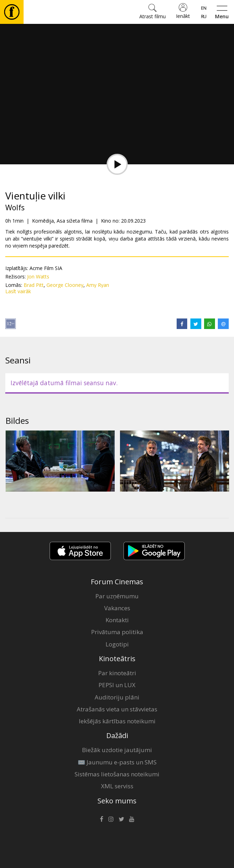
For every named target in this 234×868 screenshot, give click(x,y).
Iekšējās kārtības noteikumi (117, 721)
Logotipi (117, 644)
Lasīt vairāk (18, 291)
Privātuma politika (117, 632)
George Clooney (65, 285)
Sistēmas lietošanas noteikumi (117, 774)
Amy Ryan (98, 285)
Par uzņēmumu (117, 596)
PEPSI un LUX (117, 685)
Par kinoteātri (117, 673)
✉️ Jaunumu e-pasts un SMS (117, 762)
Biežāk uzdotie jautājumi (117, 750)
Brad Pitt (34, 285)
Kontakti (117, 620)
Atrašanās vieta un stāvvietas (117, 709)
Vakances (117, 608)
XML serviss (117, 786)
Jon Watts (38, 277)
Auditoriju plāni (117, 697)
